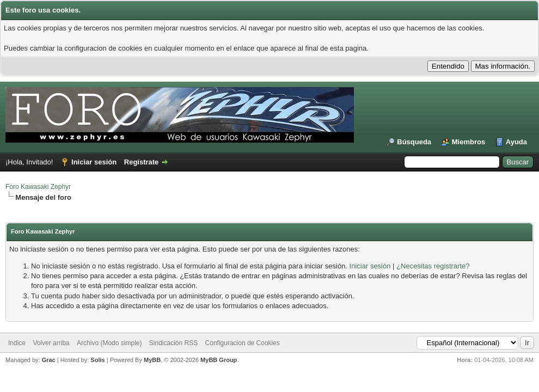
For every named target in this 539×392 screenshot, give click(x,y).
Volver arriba (51, 343)
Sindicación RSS (173, 343)
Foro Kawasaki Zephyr (38, 187)
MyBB (152, 360)
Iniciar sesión (94, 162)
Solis (97, 360)
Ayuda (516, 142)
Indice (17, 343)
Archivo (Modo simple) (109, 343)
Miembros (468, 142)
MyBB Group (219, 360)
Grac (49, 360)
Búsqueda (414, 142)
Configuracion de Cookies (243, 343)
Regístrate (142, 162)
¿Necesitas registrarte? (433, 266)
